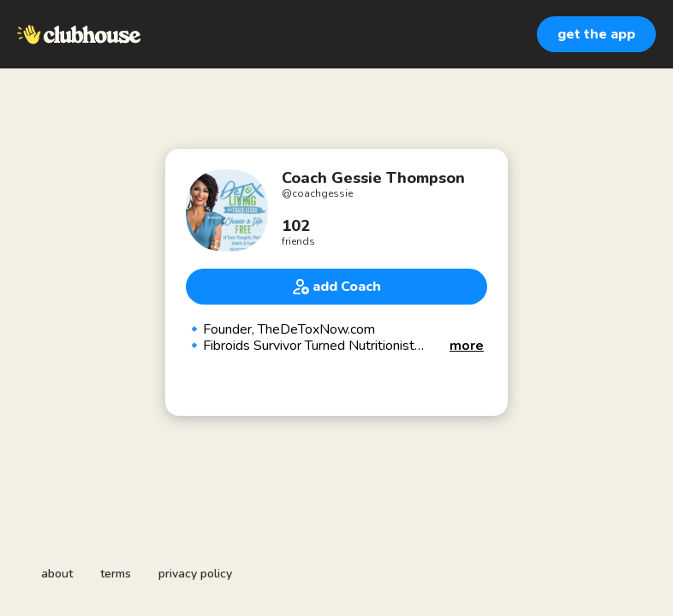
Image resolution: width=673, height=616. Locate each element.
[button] (467, 346)
